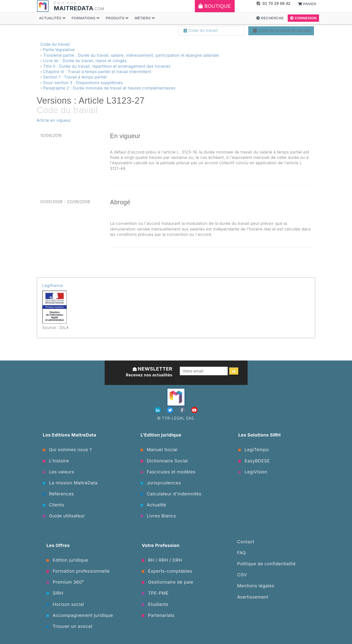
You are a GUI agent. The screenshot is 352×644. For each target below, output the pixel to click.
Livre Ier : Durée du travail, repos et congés (85, 61)
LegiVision (253, 472)
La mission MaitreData (70, 483)
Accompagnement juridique (80, 615)
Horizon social (65, 604)
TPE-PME (155, 593)
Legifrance (53, 285)
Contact (246, 542)
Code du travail (201, 30)
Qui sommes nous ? (67, 450)
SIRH (55, 593)
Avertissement (253, 597)
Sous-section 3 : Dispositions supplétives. (83, 83)
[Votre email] (204, 371)
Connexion (303, 18)
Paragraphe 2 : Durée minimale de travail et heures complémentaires (109, 88)
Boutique (215, 6)
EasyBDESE (254, 461)
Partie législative (59, 50)
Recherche (270, 18)
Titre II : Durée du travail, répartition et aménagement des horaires (107, 66)
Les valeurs (58, 472)
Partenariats (158, 615)
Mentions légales (256, 586)
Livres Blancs (158, 516)
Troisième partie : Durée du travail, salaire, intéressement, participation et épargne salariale (131, 55)
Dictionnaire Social (164, 461)
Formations (86, 18)
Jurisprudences (161, 483)
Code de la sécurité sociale (282, 30)
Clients (53, 505)
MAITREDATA (74, 8)
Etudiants (155, 604)
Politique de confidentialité (266, 564)
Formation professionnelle (78, 571)
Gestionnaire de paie (168, 582)
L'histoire (56, 461)
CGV (242, 575)
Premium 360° (65, 582)
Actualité (153, 505)
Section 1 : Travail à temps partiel (75, 77)
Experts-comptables (167, 571)
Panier (307, 4)
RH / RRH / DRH (162, 560)
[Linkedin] (158, 410)
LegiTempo (253, 450)
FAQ (242, 553)
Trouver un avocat (69, 626)
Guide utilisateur (64, 516)
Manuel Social (159, 450)
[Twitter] (171, 410)
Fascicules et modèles (168, 472)
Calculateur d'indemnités (171, 494)
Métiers (145, 18)
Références (58, 494)
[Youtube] (194, 410)
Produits (117, 18)
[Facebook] (183, 410)
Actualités (52, 18)
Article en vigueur (54, 120)
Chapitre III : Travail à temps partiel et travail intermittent (97, 72)
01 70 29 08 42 (274, 4)
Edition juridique (67, 560)
